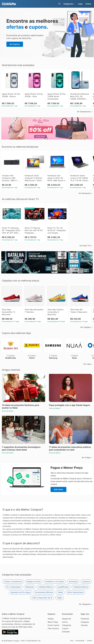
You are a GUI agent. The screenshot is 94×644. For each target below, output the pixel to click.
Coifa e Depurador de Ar (42, 598)
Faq (72, 641)
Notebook (30, 587)
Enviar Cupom (54, 625)
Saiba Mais (58, 489)
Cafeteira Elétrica (46, 587)
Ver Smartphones (85, 112)
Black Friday (53, 622)
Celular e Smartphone (13, 581)
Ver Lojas (88, 364)
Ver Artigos (87, 457)
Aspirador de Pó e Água (21, 592)
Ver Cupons (15, 44)
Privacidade (80, 641)
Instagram (85, 622)
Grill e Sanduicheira (75, 592)
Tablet (60, 592)
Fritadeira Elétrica (81, 587)
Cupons (65, 628)
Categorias (67, 625)
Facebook (85, 619)
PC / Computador (14, 587)
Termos (89, 641)
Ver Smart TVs (86, 246)
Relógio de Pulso (34, 581)
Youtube (84, 625)
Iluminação (73, 581)
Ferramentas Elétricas (44, 592)
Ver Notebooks (86, 193)
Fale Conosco (53, 628)
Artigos (51, 619)
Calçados (86, 581)
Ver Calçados (87, 327)
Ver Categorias (86, 604)
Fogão (59, 598)
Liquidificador (63, 587)
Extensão (66, 632)
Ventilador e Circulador (55, 581)
